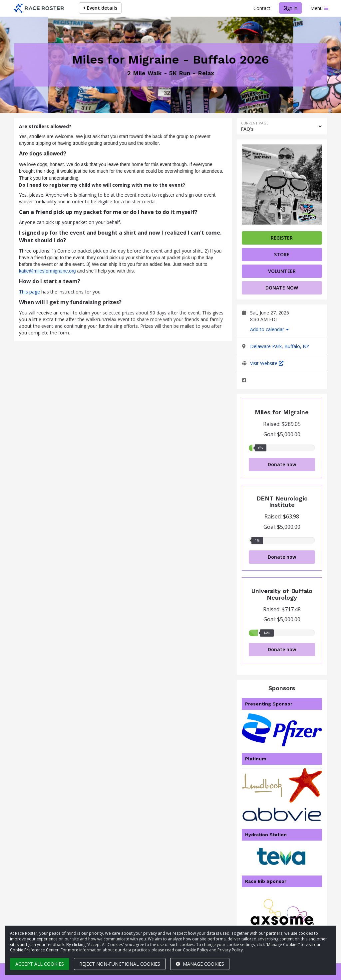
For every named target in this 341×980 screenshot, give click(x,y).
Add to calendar (269, 329)
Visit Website (267, 363)
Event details (100, 8)
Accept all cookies (40, 964)
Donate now (282, 288)
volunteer (282, 271)
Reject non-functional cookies (120, 964)
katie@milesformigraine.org (47, 271)
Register (282, 238)
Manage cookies (200, 964)
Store (282, 254)
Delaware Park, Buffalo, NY (280, 346)
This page (29, 292)
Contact (262, 8)
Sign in (290, 8)
